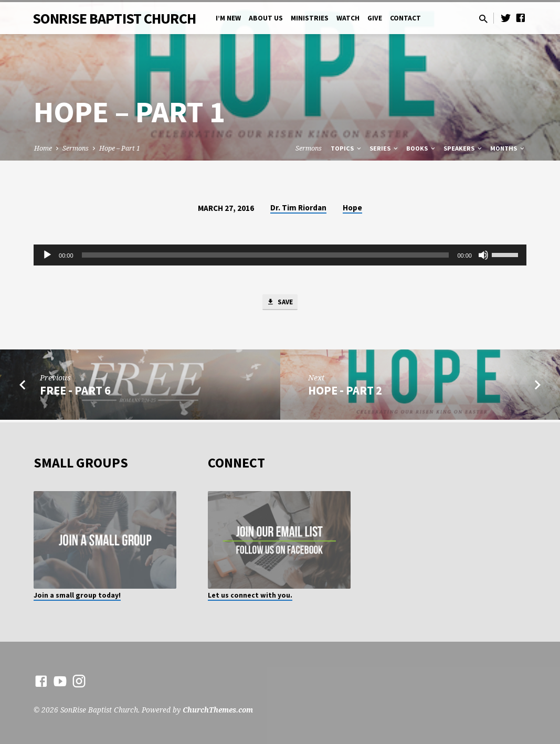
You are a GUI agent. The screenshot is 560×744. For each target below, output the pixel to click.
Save (280, 304)
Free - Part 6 (75, 392)
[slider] (266, 255)
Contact (405, 18)
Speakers (463, 148)
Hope (352, 208)
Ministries (310, 18)
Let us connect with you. (250, 595)
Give (375, 18)
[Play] (47, 255)
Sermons (76, 148)
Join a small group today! (77, 595)
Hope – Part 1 (120, 148)
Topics (347, 148)
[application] (280, 255)
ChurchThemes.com (218, 710)
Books (421, 148)
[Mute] (483, 255)
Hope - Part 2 (345, 392)
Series (384, 148)
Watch (348, 18)
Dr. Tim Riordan (298, 208)
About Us (266, 18)
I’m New (228, 18)
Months (508, 148)
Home (43, 148)
